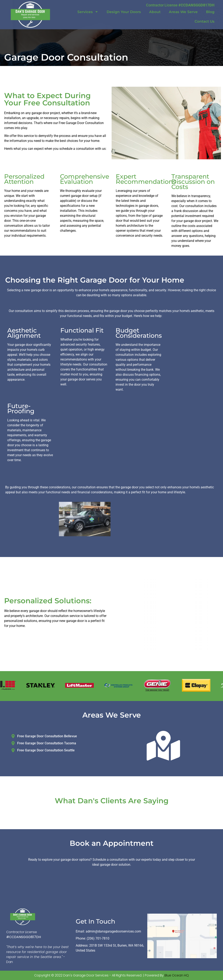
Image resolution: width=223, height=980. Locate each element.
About (155, 12)
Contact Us (205, 21)
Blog (210, 12)
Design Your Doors (124, 12)
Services (88, 12)
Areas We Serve (183, 12)
